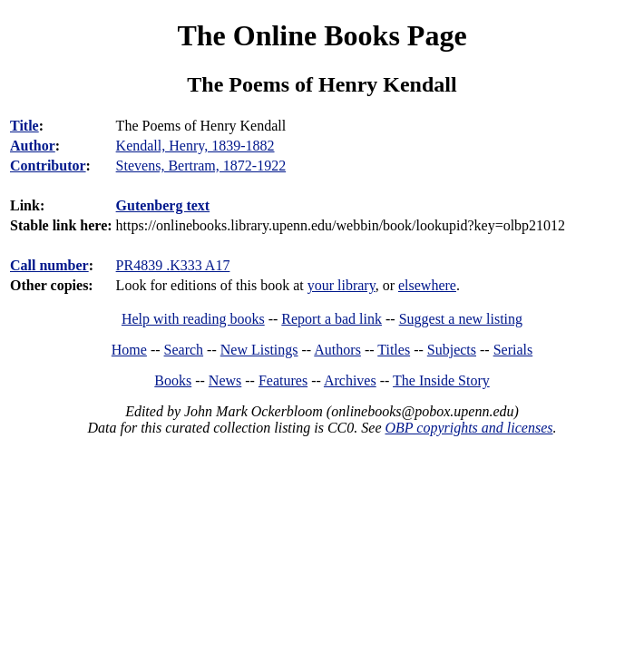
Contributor (48, 166)
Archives (350, 380)
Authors (337, 350)
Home (129, 350)
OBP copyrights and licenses (468, 428)
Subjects (452, 350)
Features (283, 380)
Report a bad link (332, 319)
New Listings (259, 350)
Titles (394, 350)
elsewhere (427, 285)
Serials (513, 350)
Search (184, 350)
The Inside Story (441, 380)
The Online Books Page (322, 35)
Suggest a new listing (461, 319)
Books (173, 380)
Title (24, 126)
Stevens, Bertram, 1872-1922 (201, 166)
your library (342, 285)
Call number (49, 265)
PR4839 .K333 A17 (173, 265)
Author (33, 146)
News (225, 380)
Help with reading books (193, 319)
